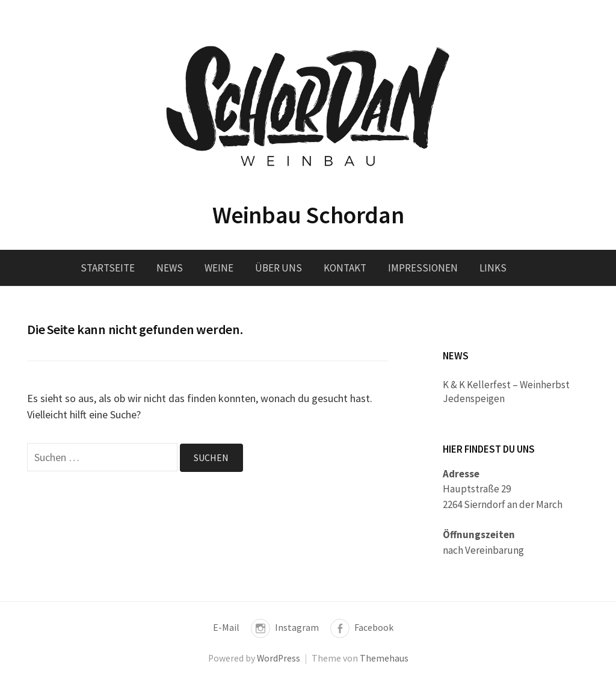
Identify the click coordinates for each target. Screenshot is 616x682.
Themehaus (384, 658)
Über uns (279, 268)
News (170, 268)
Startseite (108, 268)
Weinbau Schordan (308, 215)
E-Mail (226, 628)
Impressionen (423, 268)
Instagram (297, 628)
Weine (219, 268)
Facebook (374, 628)
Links (493, 268)
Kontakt (345, 268)
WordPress (279, 658)
